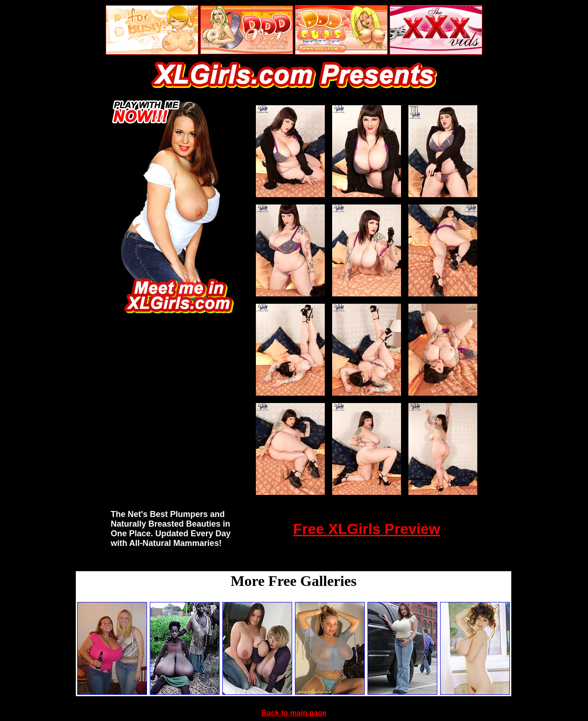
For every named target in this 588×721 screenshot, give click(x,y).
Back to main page (294, 713)
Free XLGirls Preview (367, 529)
